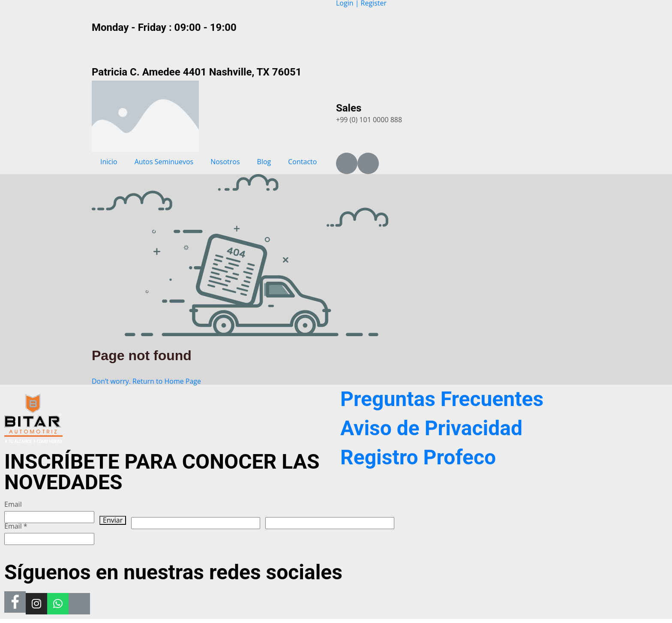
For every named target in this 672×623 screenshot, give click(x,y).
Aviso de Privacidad (431, 428)
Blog (264, 162)
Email (13, 504)
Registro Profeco (418, 457)
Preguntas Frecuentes (442, 399)
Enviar (113, 520)
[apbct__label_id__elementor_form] (330, 523)
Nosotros (225, 162)
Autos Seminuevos (164, 162)
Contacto (302, 162)
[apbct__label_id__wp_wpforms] (196, 523)
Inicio (109, 162)
